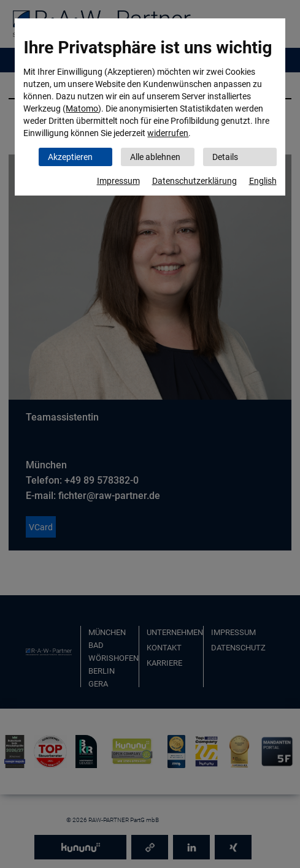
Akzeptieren (70, 157)
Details (225, 157)
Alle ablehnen (155, 157)
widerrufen (168, 133)
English (263, 181)
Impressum (118, 181)
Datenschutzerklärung (194, 181)
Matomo (82, 108)
